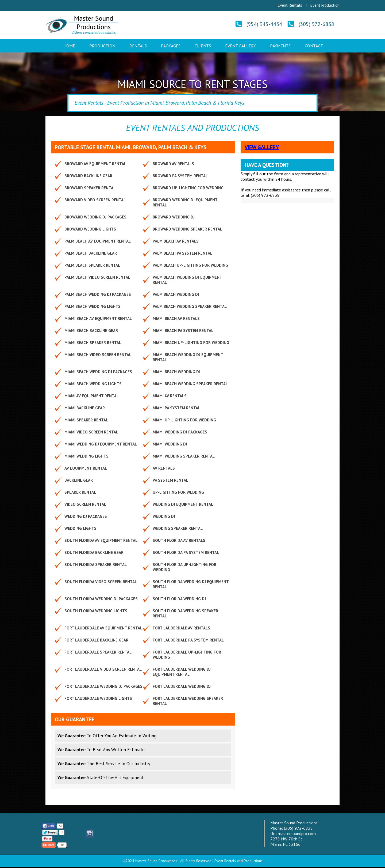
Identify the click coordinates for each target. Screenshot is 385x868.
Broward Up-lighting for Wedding (188, 188)
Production (102, 46)
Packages (171, 46)
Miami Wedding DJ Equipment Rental (101, 444)
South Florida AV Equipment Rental (101, 540)
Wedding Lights (80, 528)
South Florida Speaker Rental (96, 565)
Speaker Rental (80, 492)
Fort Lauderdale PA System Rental (188, 640)
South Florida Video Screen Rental (101, 582)
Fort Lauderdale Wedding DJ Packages (103, 686)
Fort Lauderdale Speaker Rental (98, 652)
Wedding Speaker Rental (178, 528)
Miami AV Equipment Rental (92, 396)
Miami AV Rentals (170, 396)
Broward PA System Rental (180, 176)
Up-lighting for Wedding (178, 492)
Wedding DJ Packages (86, 516)
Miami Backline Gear (85, 408)
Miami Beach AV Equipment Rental (98, 318)
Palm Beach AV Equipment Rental (98, 241)
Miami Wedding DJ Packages (180, 432)
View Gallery (262, 147)
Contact (314, 46)
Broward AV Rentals (173, 164)
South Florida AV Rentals (179, 540)
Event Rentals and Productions (238, 861)
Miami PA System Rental (176, 408)
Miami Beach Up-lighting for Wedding (191, 343)
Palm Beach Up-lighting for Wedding (190, 265)
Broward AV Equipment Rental (95, 164)
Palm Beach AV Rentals (176, 241)
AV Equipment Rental (86, 468)
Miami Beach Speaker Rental (93, 343)
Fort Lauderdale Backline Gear (96, 640)
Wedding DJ (164, 516)
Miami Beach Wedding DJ (176, 372)
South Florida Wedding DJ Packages (101, 599)
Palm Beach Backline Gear (91, 253)
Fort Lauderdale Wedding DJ (182, 686)
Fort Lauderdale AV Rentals (181, 628)
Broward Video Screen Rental (95, 200)
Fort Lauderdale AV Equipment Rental (103, 628)
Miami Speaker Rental (86, 420)
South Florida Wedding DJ (179, 599)
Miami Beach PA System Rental (183, 331)
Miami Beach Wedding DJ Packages (98, 372)
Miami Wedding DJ (170, 444)
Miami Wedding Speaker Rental (184, 456)
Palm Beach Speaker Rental (92, 265)
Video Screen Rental (85, 504)
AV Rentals (164, 468)
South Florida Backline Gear (94, 552)
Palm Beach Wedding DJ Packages (98, 294)
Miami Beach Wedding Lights (93, 384)
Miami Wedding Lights (86, 456)
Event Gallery (240, 46)
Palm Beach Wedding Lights (93, 306)
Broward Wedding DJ (174, 217)
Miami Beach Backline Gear (91, 331)
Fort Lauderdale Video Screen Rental (103, 669)
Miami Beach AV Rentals (176, 318)
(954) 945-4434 (264, 24)
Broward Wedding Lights (90, 229)
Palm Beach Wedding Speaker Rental (190, 306)
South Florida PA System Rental (186, 552)
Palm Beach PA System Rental (182, 253)
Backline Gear (79, 480)
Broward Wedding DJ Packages (95, 217)
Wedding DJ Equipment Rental (183, 504)
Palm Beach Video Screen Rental (97, 277)
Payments (280, 46)
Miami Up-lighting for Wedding (184, 420)
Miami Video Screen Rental (91, 432)
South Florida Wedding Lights (96, 611)
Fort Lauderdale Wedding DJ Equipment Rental (182, 672)
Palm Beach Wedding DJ (176, 294)
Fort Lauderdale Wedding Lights (98, 698)
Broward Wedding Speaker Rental (187, 229)
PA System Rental (170, 480)
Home (69, 46)
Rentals (138, 46)
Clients (203, 46)
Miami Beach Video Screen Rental (98, 355)
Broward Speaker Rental (90, 188)
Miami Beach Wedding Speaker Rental (190, 384)
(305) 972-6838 (316, 24)
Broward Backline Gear (88, 176)
